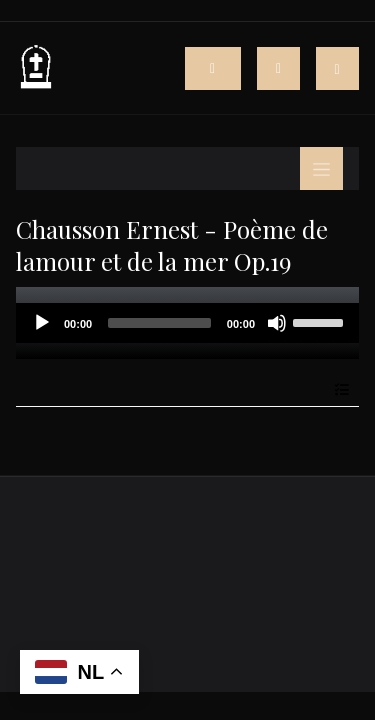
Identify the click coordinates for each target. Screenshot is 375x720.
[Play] (42, 323)
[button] (337, 68)
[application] (187, 323)
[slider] (159, 323)
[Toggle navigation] (278, 68)
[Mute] (277, 323)
